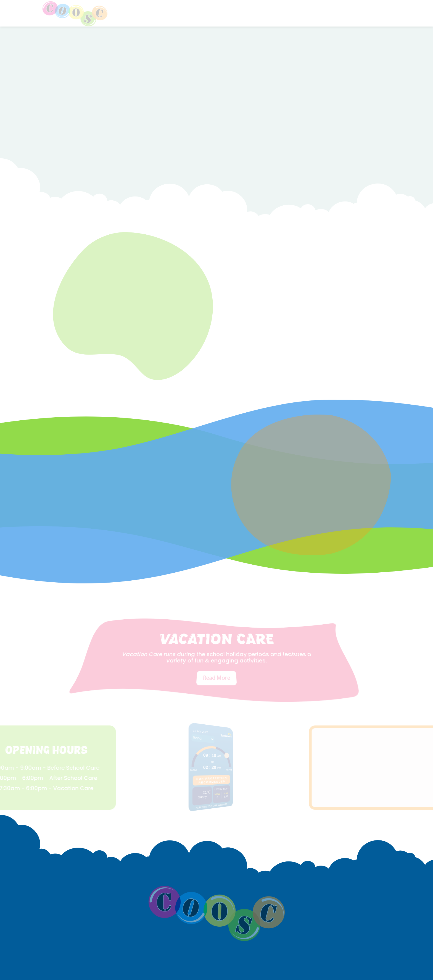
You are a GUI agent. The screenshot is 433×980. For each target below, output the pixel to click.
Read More (216, 661)
